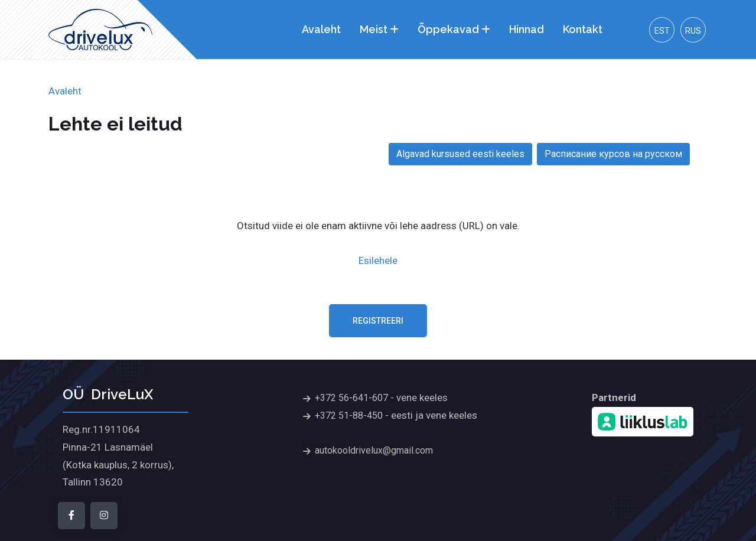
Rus (693, 31)
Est (662, 31)
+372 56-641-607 (351, 398)
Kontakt (583, 29)
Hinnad (527, 29)
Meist (374, 29)
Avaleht (321, 29)
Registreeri (378, 321)
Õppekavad (448, 29)
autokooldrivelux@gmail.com (374, 450)
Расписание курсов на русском (613, 154)
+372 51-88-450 (349, 415)
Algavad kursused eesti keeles (460, 154)
